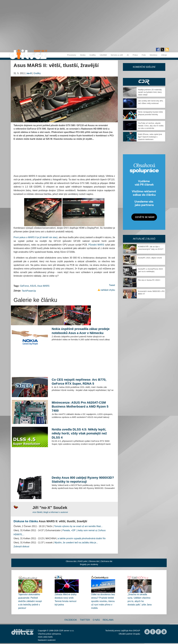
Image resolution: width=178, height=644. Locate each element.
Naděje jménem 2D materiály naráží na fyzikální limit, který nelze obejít (150, 92)
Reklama (108, 620)
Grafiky (93, 55)
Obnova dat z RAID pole (76, 561)
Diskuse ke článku (26, 521)
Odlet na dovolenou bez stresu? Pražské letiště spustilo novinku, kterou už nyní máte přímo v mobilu (103, 601)
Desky (83, 55)
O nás (96, 620)
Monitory (154, 55)
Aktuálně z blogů (144, 239)
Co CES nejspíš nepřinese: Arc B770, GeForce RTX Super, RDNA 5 (79, 382)
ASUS (33, 286)
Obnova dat (94, 561)
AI (128, 55)
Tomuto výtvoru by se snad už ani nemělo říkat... (78, 526)
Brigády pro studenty (89, 564)
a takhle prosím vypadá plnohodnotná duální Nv (82, 538)
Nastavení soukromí (47, 640)
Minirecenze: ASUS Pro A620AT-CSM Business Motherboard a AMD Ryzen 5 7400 (80, 406)
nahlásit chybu (108, 290)
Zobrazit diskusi (21, 546)
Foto (144, 55)
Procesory (72, 55)
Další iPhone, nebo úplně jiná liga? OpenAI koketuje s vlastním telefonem (150, 137)
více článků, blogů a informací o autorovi (50, 512)
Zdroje (164, 55)
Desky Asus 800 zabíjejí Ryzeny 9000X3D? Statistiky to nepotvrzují (83, 480)
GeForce (24, 286)
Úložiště (103, 55)
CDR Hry (144, 82)
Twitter (85, 620)
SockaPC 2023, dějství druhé (150, 258)
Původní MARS (96, 245)
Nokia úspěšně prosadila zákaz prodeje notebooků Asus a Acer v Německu (81, 331)
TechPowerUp (29, 291)
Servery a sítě (117, 55)
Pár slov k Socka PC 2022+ (149, 280)
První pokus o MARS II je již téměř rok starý (36, 237)
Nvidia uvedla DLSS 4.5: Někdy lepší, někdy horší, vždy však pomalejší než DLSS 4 (79, 433)
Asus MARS (43, 286)
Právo (135, 55)
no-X (29, 73)
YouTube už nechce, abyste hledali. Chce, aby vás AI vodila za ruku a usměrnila (151, 126)
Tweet (112, 285)
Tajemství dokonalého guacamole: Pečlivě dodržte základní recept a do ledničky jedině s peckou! (30, 601)
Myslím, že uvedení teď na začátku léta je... (76, 543)
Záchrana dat (106, 561)
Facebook (71, 620)
